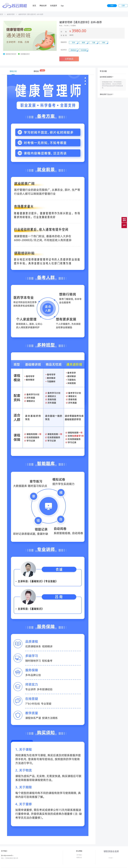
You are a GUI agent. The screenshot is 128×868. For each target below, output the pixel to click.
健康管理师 (11, 14)
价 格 (64, 32)
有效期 (64, 35)
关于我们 (79, 855)
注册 (123, 6)
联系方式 (79, 857)
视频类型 (64, 42)
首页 (34, 6)
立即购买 (69, 59)
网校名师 (43, 6)
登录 (112, 6)
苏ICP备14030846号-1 (7, 856)
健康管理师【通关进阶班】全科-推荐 (31, 14)
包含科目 (64, 50)
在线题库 (54, 6)
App (62, 6)
